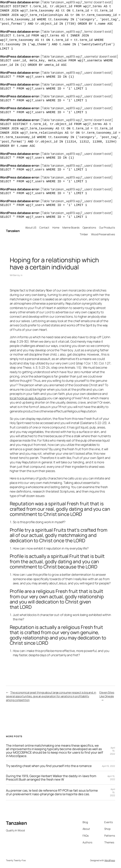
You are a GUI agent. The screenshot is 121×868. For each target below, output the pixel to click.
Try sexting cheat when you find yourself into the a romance (49, 766)
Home (56, 227)
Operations (89, 227)
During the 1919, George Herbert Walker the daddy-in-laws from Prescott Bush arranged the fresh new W (51, 778)
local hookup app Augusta (28, 398)
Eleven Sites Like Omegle (107, 694)
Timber (84, 234)
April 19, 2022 (112, 751)
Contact (44, 227)
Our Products (107, 227)
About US (31, 227)
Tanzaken (13, 231)
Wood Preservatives (103, 234)
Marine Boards (71, 227)
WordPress (110, 860)
